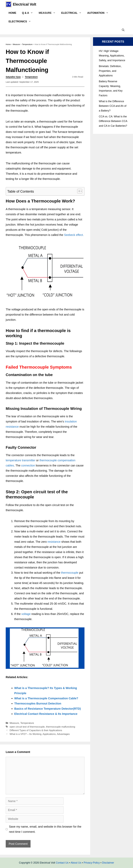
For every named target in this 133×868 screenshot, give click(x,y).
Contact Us (62, 863)
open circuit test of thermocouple (27, 727)
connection (28, 465)
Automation (99, 13)
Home (12, 13)
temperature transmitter (21, 460)
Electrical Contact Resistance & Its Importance (46, 714)
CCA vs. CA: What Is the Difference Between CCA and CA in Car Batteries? (113, 121)
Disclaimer (108, 863)
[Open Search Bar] (123, 30)
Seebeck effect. (74, 235)
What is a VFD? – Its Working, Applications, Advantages (40, 734)
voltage (26, 614)
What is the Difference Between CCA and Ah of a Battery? (113, 106)
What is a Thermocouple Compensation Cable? (46, 698)
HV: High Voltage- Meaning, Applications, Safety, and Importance (112, 56)
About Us (76, 863)
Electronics (21, 21)
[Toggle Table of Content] (78, 191)
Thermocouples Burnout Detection (38, 703)
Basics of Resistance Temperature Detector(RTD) (48, 709)
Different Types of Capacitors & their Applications (36, 730)
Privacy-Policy (92, 863)
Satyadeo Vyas (13, 77)
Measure (49, 13)
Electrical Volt (25, 4)
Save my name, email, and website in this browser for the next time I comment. (45, 829)
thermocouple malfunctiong (61, 727)
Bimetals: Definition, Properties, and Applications (110, 71)
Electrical (73, 13)
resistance (54, 542)
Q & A (29, 13)
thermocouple (70, 573)
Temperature (27, 44)
